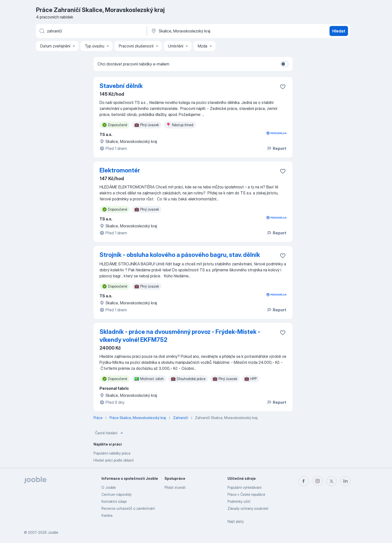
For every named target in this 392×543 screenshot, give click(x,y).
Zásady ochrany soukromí (248, 508)
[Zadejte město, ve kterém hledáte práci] (203, 31)
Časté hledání (110, 433)
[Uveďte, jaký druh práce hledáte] (91, 31)
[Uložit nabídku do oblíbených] (283, 87)
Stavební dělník (121, 86)
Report (276, 148)
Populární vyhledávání (244, 487)
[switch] (284, 64)
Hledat (339, 31)
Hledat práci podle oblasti (114, 460)
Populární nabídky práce (112, 453)
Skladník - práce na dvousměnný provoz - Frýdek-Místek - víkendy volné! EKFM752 (180, 336)
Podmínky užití (239, 501)
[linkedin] (345, 481)
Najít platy (236, 521)
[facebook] (303, 481)
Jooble (53, 532)
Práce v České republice (246, 494)
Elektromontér (120, 170)
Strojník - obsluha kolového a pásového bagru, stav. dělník (180, 255)
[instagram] (317, 481)
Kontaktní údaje (114, 501)
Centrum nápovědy (116, 494)
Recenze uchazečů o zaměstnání (128, 508)
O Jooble (109, 487)
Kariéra (107, 515)
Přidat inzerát (175, 487)
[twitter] (331, 481)
